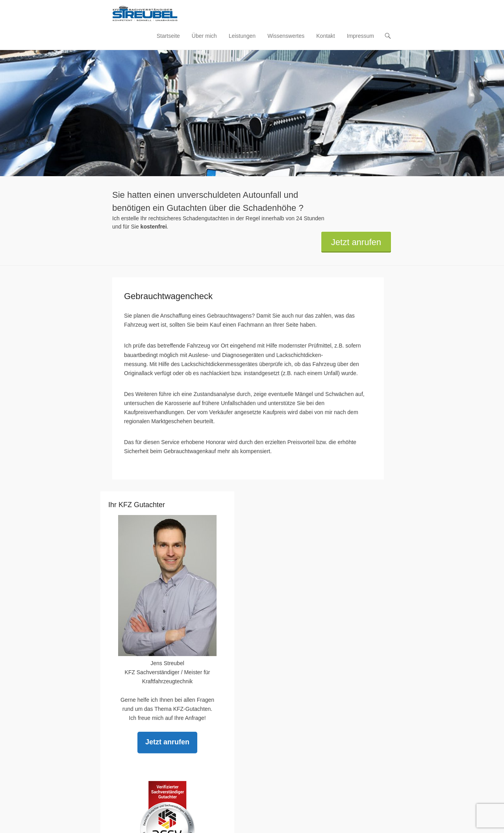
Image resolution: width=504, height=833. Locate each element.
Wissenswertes (286, 36)
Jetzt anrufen (356, 242)
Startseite (168, 36)
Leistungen (242, 36)
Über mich (204, 36)
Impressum (360, 36)
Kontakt (325, 36)
